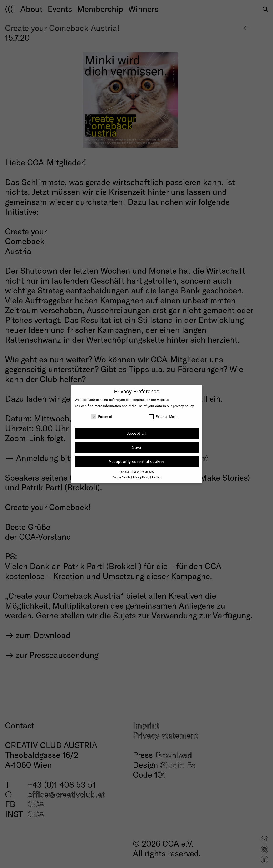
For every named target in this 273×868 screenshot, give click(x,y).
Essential (102, 417)
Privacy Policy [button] (141, 477)
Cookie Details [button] (122, 477)
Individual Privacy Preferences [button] (136, 471)
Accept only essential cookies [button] (137, 461)
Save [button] (136, 447)
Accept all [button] (136, 433)
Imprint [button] (156, 477)
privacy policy (183, 406)
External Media (164, 417)
